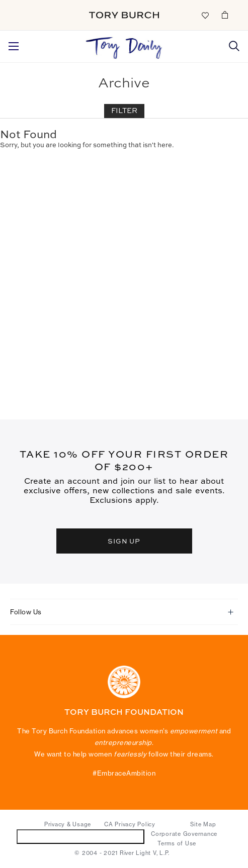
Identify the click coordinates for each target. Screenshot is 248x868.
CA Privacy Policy (130, 824)
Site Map (203, 824)
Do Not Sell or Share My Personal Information (81, 836)
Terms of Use (177, 843)
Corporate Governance (184, 834)
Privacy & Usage (68, 824)
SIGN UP (124, 541)
